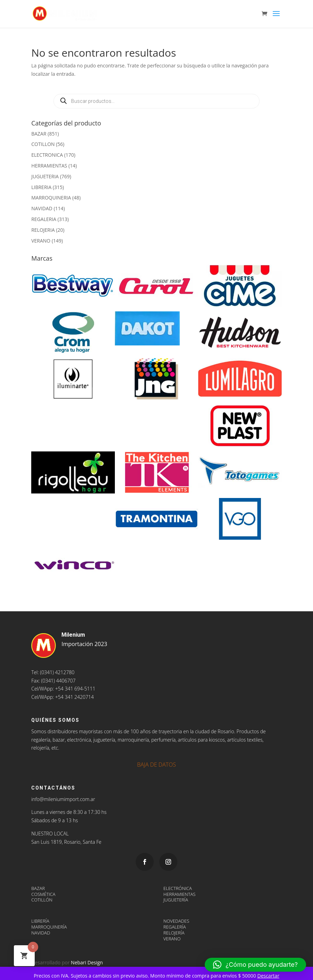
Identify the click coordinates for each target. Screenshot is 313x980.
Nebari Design (87, 962)
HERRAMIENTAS (49, 166)
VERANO (41, 241)
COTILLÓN (42, 900)
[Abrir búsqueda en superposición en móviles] (156, 101)
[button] (255, 965)
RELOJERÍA (174, 933)
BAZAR (39, 134)
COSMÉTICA (43, 894)
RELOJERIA (43, 230)
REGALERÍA (175, 927)
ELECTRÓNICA (178, 888)
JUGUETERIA (45, 176)
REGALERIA (44, 219)
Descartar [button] (268, 976)
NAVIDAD (42, 208)
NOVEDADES (176, 921)
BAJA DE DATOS (156, 765)
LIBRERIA (41, 187)
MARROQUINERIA (51, 198)
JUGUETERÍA (176, 900)
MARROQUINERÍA (49, 927)
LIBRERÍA (40, 921)
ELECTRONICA (47, 155)
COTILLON (43, 144)
